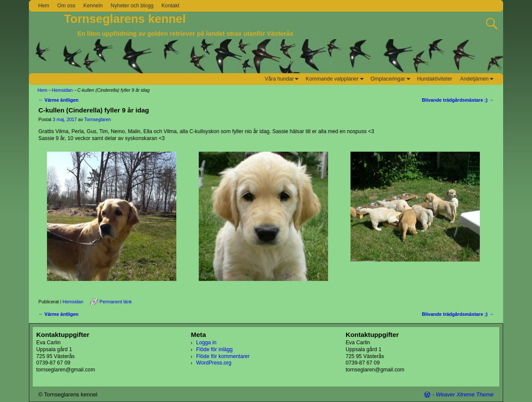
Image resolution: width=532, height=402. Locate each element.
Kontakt (170, 6)
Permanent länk (116, 302)
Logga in (206, 343)
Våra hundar (283, 79)
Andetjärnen (478, 79)
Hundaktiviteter (435, 79)
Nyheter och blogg (132, 6)
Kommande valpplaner (336, 79)
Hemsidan (62, 90)
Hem (44, 6)
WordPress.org (214, 363)
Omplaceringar (392, 79)
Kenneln (93, 6)
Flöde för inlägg (214, 349)
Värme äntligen (58, 100)
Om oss (66, 6)
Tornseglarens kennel (125, 19)
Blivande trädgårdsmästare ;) (458, 100)
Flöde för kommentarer (223, 356)
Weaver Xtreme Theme (465, 394)
